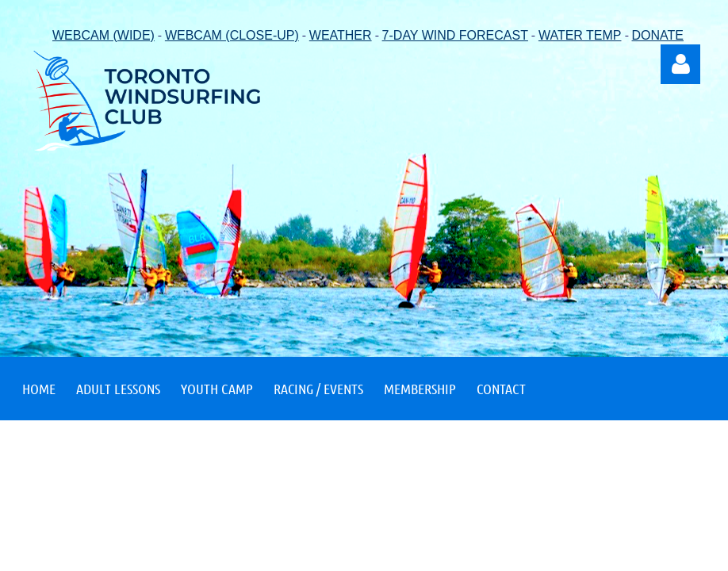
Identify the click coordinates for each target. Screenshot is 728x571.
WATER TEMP (580, 35)
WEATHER (341, 35)
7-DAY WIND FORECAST (455, 35)
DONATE (658, 35)
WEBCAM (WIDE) (103, 35)
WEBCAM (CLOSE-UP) (232, 35)
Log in (680, 64)
